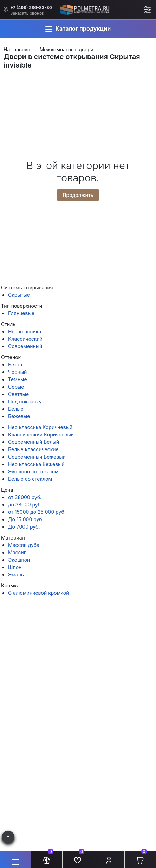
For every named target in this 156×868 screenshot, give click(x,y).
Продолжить (78, 195)
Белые (16, 409)
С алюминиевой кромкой (38, 593)
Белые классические (33, 449)
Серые (16, 387)
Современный (25, 346)
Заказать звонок (27, 13)
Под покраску (25, 401)
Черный (17, 372)
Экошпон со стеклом (33, 471)
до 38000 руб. (25, 505)
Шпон (15, 567)
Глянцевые (21, 313)
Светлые (18, 394)
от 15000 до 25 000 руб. (37, 512)
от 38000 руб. (25, 497)
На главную (18, 50)
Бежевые (19, 416)
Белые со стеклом (30, 479)
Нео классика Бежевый (36, 464)
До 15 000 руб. (26, 519)
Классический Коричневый (41, 435)
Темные (18, 379)
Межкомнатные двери (67, 50)
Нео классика (25, 331)
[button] (78, 29)
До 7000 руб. (24, 527)
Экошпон (19, 560)
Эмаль (16, 575)
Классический (25, 339)
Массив (17, 552)
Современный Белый (34, 442)
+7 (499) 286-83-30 (31, 8)
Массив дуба (24, 545)
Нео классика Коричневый (40, 427)
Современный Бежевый (37, 457)
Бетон (15, 365)
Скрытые (19, 295)
